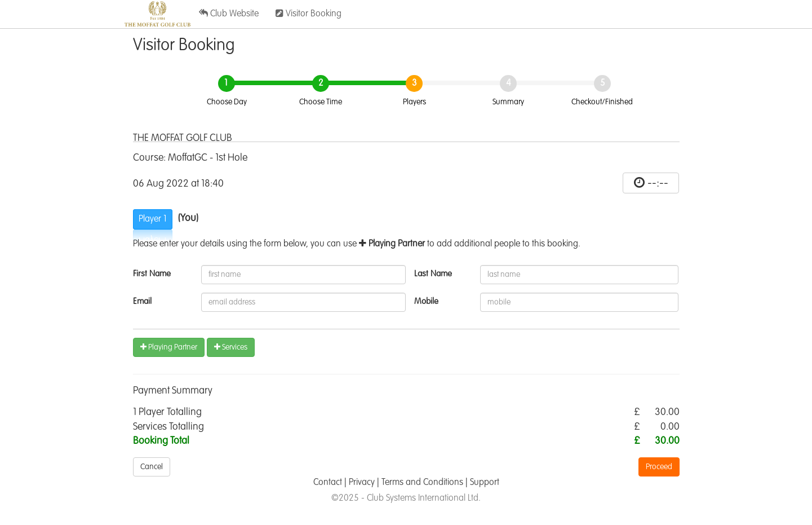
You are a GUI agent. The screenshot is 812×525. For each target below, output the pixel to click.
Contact (328, 483)
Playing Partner (169, 347)
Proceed (659, 467)
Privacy (362, 483)
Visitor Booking (309, 14)
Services (231, 347)
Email (142, 301)
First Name (152, 274)
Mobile (426, 301)
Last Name (433, 274)
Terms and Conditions (422, 483)
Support (485, 483)
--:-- (658, 183)
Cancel (152, 467)
